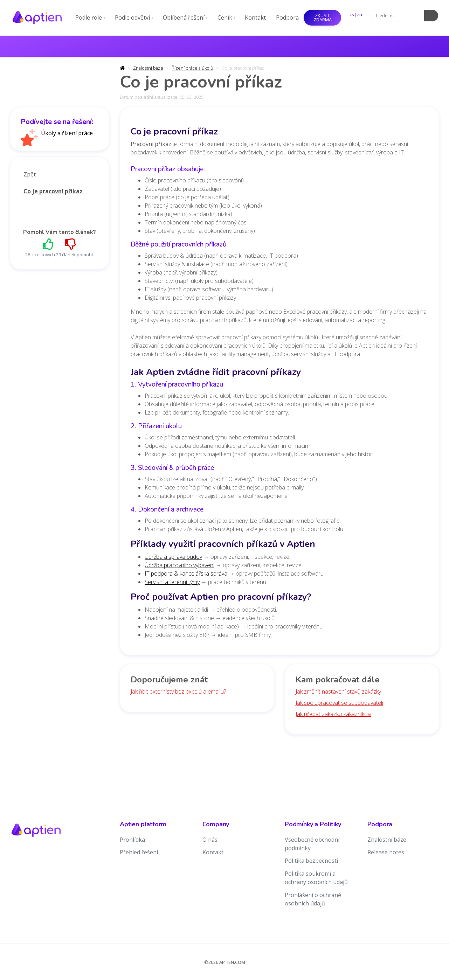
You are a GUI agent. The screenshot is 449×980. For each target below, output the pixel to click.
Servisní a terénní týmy (172, 582)
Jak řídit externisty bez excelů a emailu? (178, 691)
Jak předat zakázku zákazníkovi (333, 714)
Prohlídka (132, 840)
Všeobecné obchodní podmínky (312, 844)
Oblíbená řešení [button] (185, 18)
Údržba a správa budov (173, 557)
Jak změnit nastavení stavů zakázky (338, 691)
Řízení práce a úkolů (192, 68)
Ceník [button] (226, 18)
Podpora (287, 18)
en (359, 14)
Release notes (386, 852)
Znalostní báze (148, 68)
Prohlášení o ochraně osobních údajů (313, 899)
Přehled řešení (139, 852)
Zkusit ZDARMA (323, 18)
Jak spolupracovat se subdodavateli (339, 703)
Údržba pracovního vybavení (179, 565)
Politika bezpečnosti (311, 861)
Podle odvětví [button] (134, 18)
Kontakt (255, 18)
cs (352, 14)
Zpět (30, 174)
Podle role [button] (90, 18)
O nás (210, 840)
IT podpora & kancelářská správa (186, 574)
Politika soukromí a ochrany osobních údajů (316, 878)
